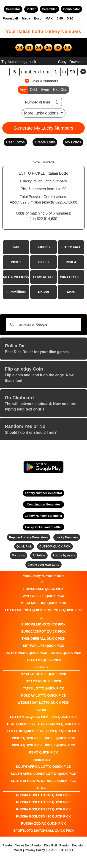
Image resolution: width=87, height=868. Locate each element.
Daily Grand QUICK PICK (59, 724)
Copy (62, 62)
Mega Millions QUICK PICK (44, 603)
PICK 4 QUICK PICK (27, 745)
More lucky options (42, 113)
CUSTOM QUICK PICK (55, 546)
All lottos (39, 555)
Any (23, 89)
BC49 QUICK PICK (21, 724)
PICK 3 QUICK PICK (60, 738)
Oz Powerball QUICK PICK (43, 674)
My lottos (18, 555)
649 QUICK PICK (64, 717)
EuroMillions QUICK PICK (43, 624)
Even (45, 89)
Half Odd (60, 89)
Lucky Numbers (67, 537)
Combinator (72, 9)
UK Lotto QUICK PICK (43, 660)
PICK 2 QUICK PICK (27, 738)
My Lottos (73, 142)
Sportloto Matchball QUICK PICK (43, 831)
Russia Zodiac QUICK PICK (43, 823)
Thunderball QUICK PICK (43, 639)
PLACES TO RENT (60, 850)
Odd (33, 89)
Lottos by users (64, 555)
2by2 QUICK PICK (68, 610)
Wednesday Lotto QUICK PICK (44, 703)
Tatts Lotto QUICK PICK (43, 688)
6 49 (60, 18)
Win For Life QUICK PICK (43, 596)
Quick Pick (24, 546)
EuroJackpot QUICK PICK (43, 631)
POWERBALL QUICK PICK (43, 589)
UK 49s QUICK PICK (66, 653)
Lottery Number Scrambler (43, 516)
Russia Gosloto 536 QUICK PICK (43, 802)
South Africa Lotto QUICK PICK (43, 767)
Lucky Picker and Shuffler (43, 527)
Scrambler (49, 9)
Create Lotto (45, 142)
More (71, 292)
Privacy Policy (35, 850)
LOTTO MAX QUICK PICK (29, 717)
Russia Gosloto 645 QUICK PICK (43, 795)
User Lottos (15, 142)
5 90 (70, 18)
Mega (26, 18)
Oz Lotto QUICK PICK (44, 681)
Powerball (10, 18)
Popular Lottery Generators (29, 537)
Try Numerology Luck (19, 62)
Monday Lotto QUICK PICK (43, 695)
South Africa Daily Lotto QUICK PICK (44, 774)
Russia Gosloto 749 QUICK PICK (43, 809)
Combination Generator (43, 504)
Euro (38, 18)
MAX (49, 18)
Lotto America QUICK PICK (28, 610)
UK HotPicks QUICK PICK (26, 653)
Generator (13, 9)
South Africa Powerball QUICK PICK (44, 781)
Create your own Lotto (43, 565)
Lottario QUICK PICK (25, 731)
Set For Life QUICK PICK (43, 646)
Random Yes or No (16, 845)
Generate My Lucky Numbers (43, 128)
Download (77, 62)
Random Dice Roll (45, 845)
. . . (81, 18)
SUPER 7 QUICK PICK (63, 731)
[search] (43, 325)
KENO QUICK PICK (44, 752)
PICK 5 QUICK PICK (60, 745)
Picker (31, 9)
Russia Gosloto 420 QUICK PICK (43, 816)
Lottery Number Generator (44, 493)
